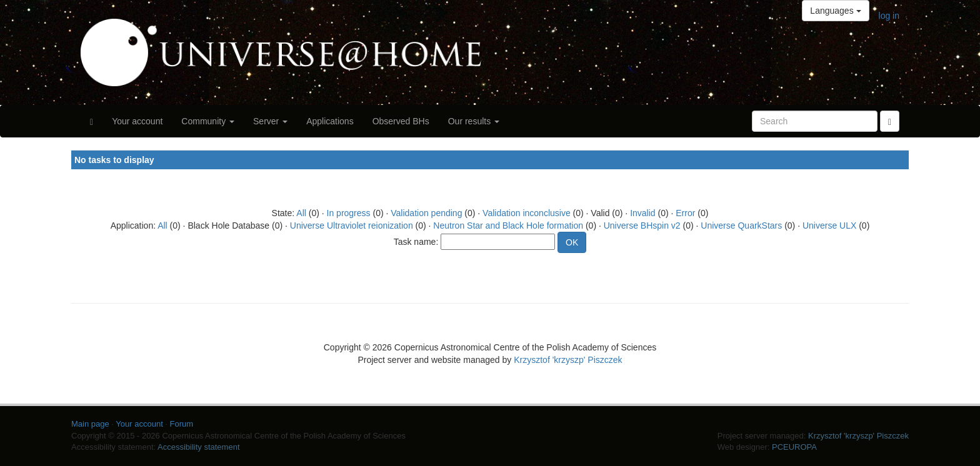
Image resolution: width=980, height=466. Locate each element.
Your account (137, 121)
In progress (349, 213)
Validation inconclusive (527, 213)
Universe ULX (829, 226)
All (301, 213)
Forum (182, 424)
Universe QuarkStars (741, 226)
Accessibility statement (199, 447)
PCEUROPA (794, 447)
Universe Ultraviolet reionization (352, 226)
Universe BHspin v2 (642, 226)
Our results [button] (474, 121)
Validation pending (426, 213)
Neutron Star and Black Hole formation (508, 226)
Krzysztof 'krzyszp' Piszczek (568, 360)
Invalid (642, 213)
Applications (330, 121)
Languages (835, 11)
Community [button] (208, 121)
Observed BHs (401, 121)
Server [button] (270, 121)
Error (685, 213)
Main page (90, 424)
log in (889, 16)
